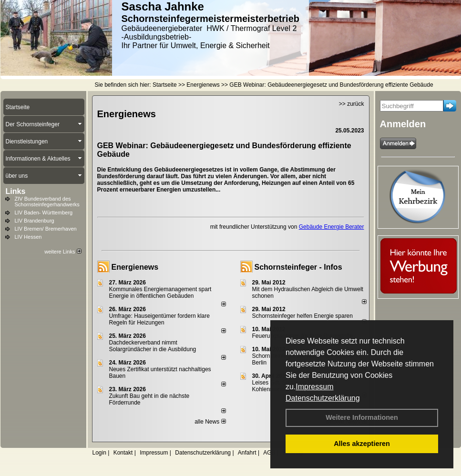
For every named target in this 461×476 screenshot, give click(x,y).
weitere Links (63, 252)
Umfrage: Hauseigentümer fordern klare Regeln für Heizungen (159, 319)
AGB (269, 453)
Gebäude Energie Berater (332, 227)
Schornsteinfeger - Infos (298, 267)
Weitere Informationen (362, 417)
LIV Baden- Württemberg (44, 213)
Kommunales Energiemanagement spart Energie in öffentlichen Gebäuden (160, 293)
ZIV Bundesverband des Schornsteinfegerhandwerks (47, 202)
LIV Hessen (28, 237)
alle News (210, 422)
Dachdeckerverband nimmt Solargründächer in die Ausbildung (153, 346)
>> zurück (352, 104)
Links (16, 191)
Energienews (135, 267)
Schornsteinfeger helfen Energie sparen (302, 316)
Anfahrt (247, 453)
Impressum (314, 387)
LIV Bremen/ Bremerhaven (46, 229)
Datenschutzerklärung (323, 398)
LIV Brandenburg (35, 221)
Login (99, 453)
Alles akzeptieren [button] (362, 444)
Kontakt (123, 453)
